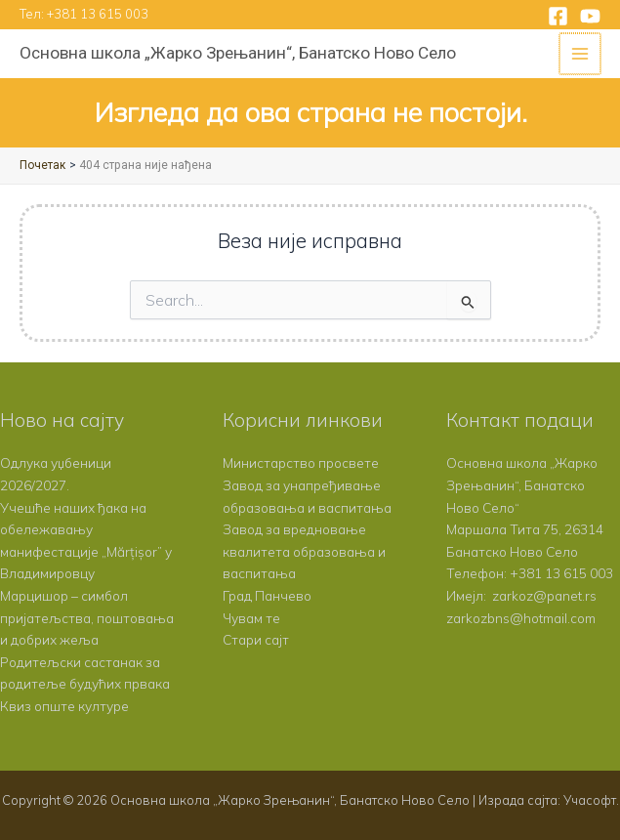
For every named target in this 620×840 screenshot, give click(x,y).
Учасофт (590, 800)
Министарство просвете (301, 462)
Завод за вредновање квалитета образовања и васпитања (304, 551)
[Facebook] (558, 16)
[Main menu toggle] (581, 54)
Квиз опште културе (64, 706)
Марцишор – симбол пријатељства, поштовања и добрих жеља (87, 617)
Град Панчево (267, 595)
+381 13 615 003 (98, 14)
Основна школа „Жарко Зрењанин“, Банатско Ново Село (238, 53)
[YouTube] (590, 16)
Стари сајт (256, 639)
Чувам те (251, 618)
